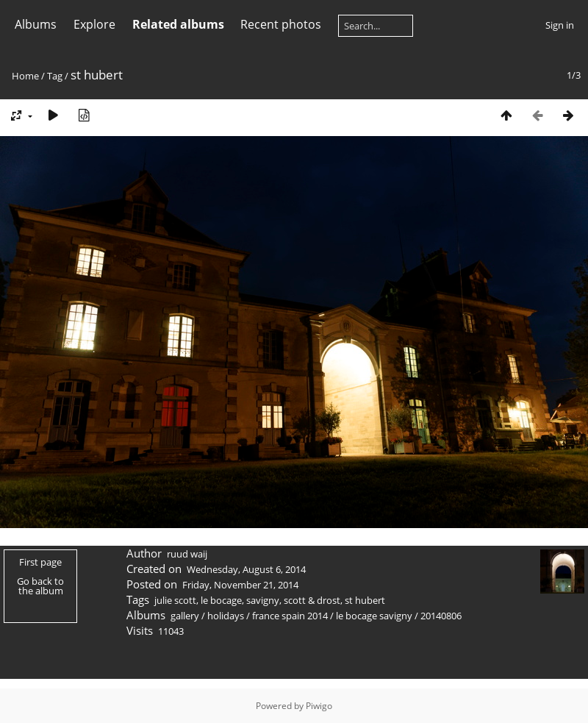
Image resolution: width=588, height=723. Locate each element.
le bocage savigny (374, 616)
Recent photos (281, 24)
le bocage (221, 600)
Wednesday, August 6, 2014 (246, 569)
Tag (55, 76)
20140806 (441, 616)
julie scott (175, 600)
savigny (263, 600)
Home (25, 76)
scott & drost (312, 600)
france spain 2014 (290, 616)
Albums (36, 24)
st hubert (365, 600)
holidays (226, 616)
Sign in (560, 25)
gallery (185, 616)
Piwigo (319, 706)
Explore (94, 24)
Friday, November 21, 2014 (240, 585)
